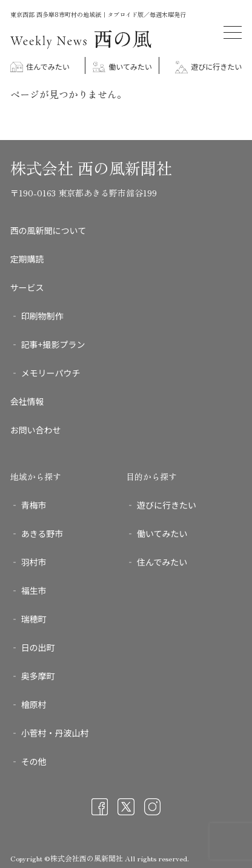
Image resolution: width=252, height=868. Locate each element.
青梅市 (34, 505)
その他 (34, 761)
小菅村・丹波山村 (55, 733)
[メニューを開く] (233, 32)
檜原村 (34, 704)
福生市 (34, 590)
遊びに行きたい (209, 66)
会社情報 (27, 401)
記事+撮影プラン (53, 344)
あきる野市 (42, 533)
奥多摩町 (38, 676)
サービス (27, 287)
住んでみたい (40, 66)
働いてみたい (122, 66)
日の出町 (38, 647)
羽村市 (34, 562)
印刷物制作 (42, 316)
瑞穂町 (34, 619)
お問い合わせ (36, 430)
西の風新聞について (48, 230)
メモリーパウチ (51, 373)
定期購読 (27, 259)
